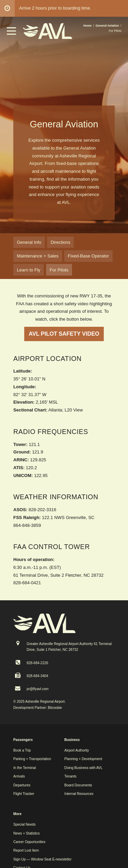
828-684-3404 (37, 676)
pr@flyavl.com (38, 689)
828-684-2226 (37, 663)
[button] (12, 33)
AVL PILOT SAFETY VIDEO (64, 334)
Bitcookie (55, 708)
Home (87, 26)
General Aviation (107, 26)
